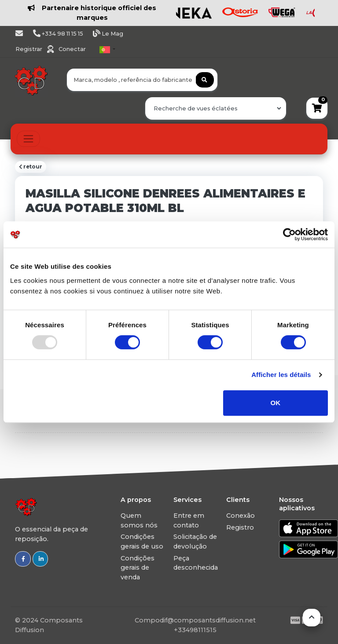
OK (276, 403)
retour (31, 167)
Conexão (241, 516)
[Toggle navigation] (28, 139)
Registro (240, 527)
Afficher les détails (281, 375)
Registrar (29, 49)
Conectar (72, 49)
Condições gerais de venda (138, 568)
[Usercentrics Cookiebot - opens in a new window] (289, 234)
